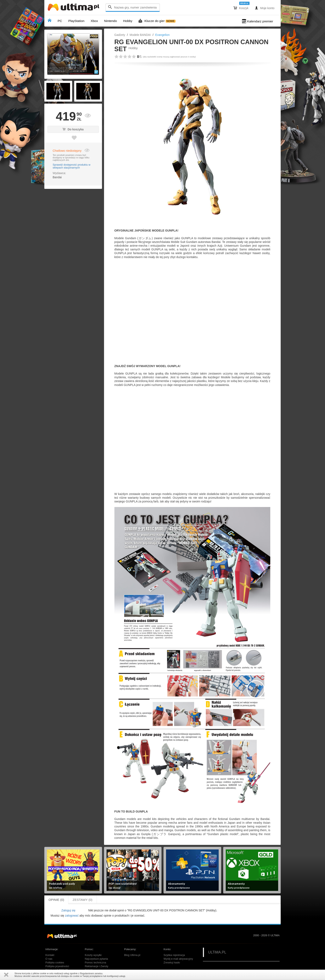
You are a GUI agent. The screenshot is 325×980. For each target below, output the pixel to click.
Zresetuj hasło (172, 963)
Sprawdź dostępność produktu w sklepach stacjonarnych (72, 166)
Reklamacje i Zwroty (96, 966)
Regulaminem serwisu (91, 973)
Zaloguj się (68, 910)
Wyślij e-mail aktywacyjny (178, 959)
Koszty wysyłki (93, 955)
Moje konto (265, 8)
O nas (49, 959)
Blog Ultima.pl (132, 955)
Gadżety (120, 35)
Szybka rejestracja (174, 955)
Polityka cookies (55, 963)
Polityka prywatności (57, 966)
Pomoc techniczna (95, 963)
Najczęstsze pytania (96, 959)
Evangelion (162, 35)
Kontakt (50, 955)
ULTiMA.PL (217, 952)
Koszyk (241, 8)
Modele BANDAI (140, 35)
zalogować (72, 916)
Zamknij (6, 975)
